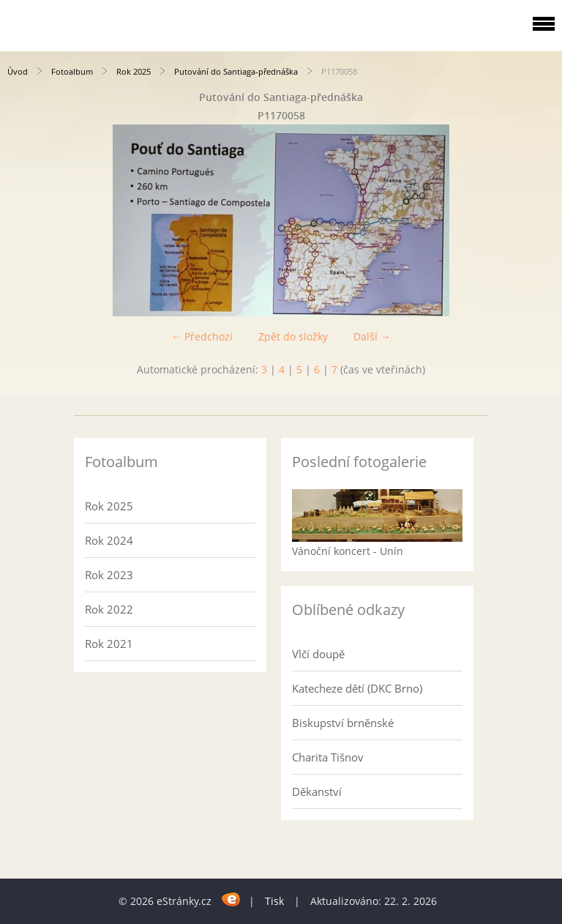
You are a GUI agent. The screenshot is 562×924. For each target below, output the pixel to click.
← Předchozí (202, 336)
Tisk (274, 901)
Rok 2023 (109, 575)
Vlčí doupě (318, 654)
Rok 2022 (109, 609)
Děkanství (317, 791)
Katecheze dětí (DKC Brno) (357, 688)
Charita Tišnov (328, 757)
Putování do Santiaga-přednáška (236, 71)
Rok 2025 (134, 71)
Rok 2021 (109, 644)
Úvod (18, 71)
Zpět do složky (293, 336)
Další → (372, 336)
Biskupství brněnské (343, 723)
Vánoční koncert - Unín (348, 551)
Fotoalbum (72, 71)
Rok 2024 (109, 540)
